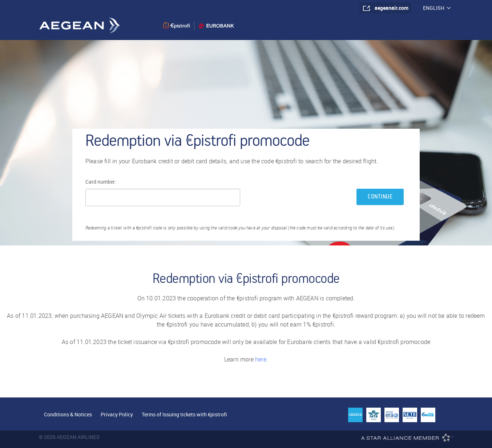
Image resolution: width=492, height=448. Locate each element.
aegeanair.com (392, 8)
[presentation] (301, 198)
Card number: (101, 182)
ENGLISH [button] (437, 8)
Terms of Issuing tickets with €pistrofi (184, 414)
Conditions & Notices (68, 414)
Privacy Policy (117, 414)
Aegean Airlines (79, 25)
